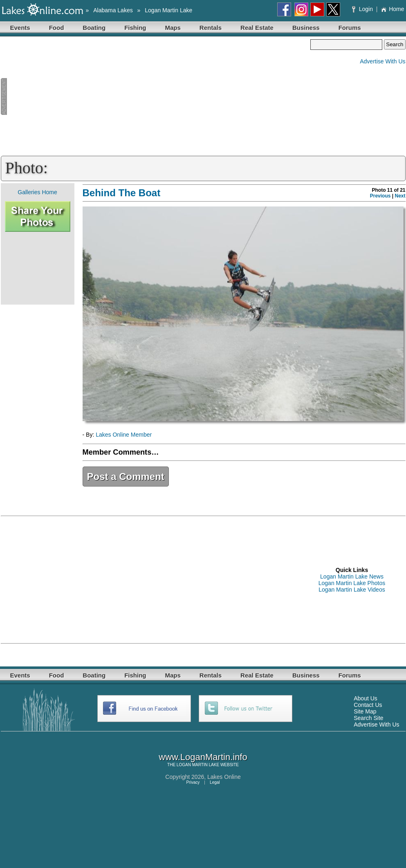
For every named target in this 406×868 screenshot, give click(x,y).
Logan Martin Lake (168, 10)
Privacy (193, 782)
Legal (215, 782)
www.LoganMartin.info (203, 757)
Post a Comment (126, 477)
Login (363, 9)
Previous (380, 196)
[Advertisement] (156, 96)
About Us (366, 698)
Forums (350, 28)
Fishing (135, 28)
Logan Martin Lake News (352, 576)
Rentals (211, 28)
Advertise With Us (382, 61)
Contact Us (368, 705)
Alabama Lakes (113, 10)
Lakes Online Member (124, 435)
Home (392, 9)
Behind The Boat (122, 193)
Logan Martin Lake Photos (352, 583)
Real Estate (257, 28)
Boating (94, 28)
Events (20, 28)
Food (57, 28)
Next (400, 196)
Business (306, 28)
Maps (173, 28)
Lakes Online (224, 777)
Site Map (365, 711)
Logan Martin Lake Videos (352, 590)
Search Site (368, 718)
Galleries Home (37, 192)
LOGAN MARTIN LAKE (198, 765)
